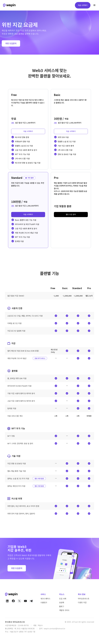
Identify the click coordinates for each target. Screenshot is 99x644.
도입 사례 (63, 599)
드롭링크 (44, 602)
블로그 (62, 606)
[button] (94, 5)
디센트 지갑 (82, 602)
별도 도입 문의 (71, 214)
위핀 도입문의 (11, 43)
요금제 (62, 602)
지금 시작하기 (83, 5)
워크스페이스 (45, 599)
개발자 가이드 (64, 610)
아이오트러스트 (84, 599)
